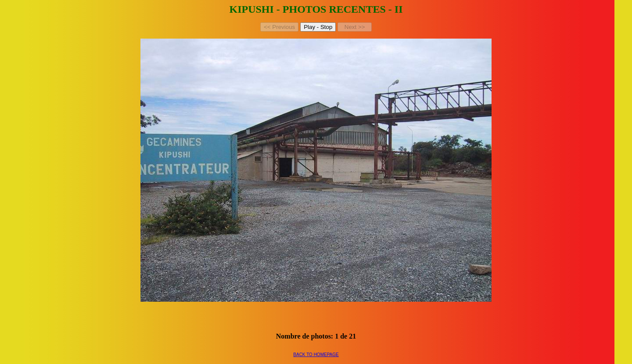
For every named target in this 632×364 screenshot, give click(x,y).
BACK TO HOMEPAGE (316, 355)
